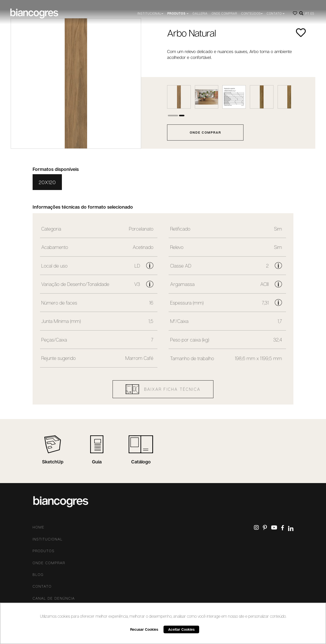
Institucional (48, 539)
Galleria (200, 13)
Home (39, 527)
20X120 (47, 182)
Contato (42, 586)
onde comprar (205, 132)
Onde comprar (224, 13)
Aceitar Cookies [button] (181, 629)
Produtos (44, 551)
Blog (38, 575)
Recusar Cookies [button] (144, 629)
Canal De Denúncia (54, 598)
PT (307, 13)
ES (312, 13)
